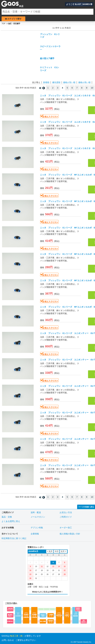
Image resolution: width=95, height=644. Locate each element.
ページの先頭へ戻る (86, 507)
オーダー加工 (66, 528)
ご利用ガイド (66, 517)
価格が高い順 (84, 82)
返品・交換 (7, 517)
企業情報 (35, 534)
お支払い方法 (66, 512)
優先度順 (56, 82)
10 (92, 88)
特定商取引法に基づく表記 (14, 538)
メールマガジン (38, 517)
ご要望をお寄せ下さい (26, 640)
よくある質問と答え (11, 521)
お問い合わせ (8, 640)
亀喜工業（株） (17, 636)
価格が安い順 (69, 82)
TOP (3, 24)
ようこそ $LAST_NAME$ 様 (79, 4)
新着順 (46, 82)
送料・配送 (36, 512)
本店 (21, 6)
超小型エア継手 (47, 58)
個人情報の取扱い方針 (70, 534)
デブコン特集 (37, 528)
